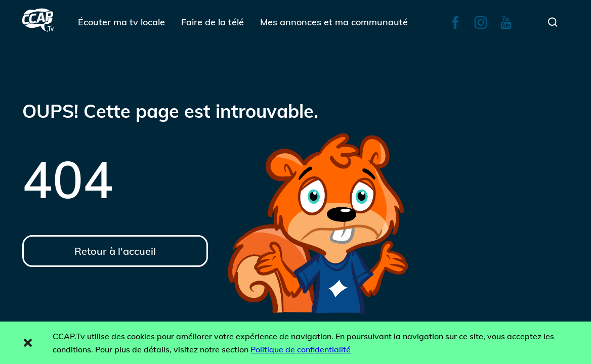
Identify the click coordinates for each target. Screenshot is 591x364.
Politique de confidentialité (301, 349)
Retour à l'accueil (115, 251)
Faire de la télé (213, 22)
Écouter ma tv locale (121, 22)
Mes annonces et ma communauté (334, 22)
